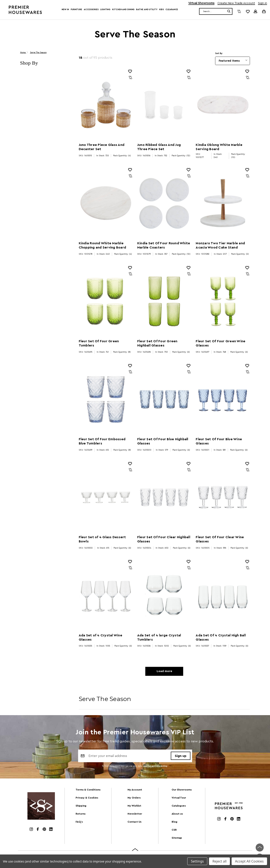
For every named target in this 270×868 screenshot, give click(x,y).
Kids (162, 10)
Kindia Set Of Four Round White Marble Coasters (164, 245)
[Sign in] (255, 11)
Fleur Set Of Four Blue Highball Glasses (163, 441)
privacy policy (160, 767)
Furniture (76, 10)
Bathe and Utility (147, 10)
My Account (135, 791)
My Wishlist (134, 807)
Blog (174, 823)
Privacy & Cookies (87, 799)
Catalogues (179, 807)
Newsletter (135, 815)
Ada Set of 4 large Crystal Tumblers (159, 637)
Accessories (91, 10)
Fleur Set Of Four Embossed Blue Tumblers (102, 441)
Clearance (172, 10)
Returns (81, 815)
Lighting (105, 10)
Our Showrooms (182, 791)
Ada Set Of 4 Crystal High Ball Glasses (221, 637)
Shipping (81, 807)
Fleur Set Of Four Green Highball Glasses (157, 343)
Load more (164, 672)
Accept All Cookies (249, 861)
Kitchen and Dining (123, 10)
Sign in (263, 3)
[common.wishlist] (248, 11)
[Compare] (239, 11)
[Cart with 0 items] (264, 11)
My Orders (134, 799)
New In (65, 10)
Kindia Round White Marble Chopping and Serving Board (102, 245)
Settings (197, 861)
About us (177, 815)
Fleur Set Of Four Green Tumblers (99, 343)
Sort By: (219, 53)
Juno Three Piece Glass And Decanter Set (102, 147)
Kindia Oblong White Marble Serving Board (219, 147)
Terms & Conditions (88, 791)
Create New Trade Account (236, 3)
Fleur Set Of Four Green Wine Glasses (220, 343)
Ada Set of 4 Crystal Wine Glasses (100, 637)
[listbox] (233, 61)
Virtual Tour (179, 799)
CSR (174, 831)
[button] (45, 63)
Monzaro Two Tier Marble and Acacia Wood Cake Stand (220, 245)
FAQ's (79, 823)
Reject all (219, 861)
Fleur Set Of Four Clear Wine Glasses (220, 539)
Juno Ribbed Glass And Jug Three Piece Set (159, 147)
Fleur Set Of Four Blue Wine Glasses (219, 441)
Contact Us (134, 823)
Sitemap (177, 839)
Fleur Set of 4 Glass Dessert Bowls (102, 539)
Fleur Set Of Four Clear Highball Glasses (164, 539)
